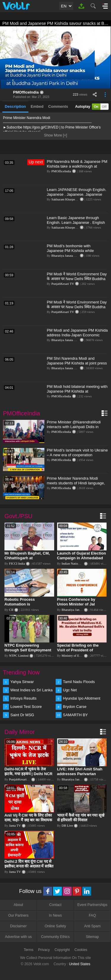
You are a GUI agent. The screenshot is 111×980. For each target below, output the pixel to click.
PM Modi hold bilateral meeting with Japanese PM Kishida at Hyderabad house (77, 391)
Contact (55, 905)
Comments (58, 106)
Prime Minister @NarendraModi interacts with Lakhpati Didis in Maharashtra (74, 427)
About (18, 905)
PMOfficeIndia (26, 92)
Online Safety (55, 926)
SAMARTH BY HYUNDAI (75, 715)
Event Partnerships (92, 905)
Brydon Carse (75, 707)
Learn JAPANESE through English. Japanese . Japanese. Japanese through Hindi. (77, 194)
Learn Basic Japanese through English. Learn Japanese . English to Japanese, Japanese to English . (77, 222)
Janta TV (15, 825)
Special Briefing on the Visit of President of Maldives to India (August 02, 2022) (80, 652)
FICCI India (17, 563)
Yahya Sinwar (22, 682)
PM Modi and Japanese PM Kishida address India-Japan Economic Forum (77, 335)
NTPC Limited (19, 656)
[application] (55, 57)
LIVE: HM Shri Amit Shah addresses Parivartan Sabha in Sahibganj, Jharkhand (80, 776)
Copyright (62, 950)
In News (55, 915)
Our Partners (18, 915)
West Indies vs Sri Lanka (32, 690)
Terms (29, 950)
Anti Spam (92, 926)
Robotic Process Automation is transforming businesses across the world (27, 607)
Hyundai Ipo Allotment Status (82, 699)
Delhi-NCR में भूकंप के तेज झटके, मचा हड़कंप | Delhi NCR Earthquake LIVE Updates (28, 774)
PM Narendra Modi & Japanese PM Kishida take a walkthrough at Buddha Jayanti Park (77, 166)
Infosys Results (23, 698)
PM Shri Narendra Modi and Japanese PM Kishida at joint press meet (77, 363)
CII (11, 610)
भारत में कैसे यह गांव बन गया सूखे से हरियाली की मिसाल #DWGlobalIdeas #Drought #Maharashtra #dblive (81, 822)
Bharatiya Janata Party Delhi (70, 256)
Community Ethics (55, 937)
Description (15, 106)
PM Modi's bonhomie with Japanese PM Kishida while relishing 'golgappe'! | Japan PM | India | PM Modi (75, 253)
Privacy (44, 950)
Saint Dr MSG (22, 715)
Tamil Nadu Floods (79, 682)
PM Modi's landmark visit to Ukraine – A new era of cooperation (77, 453)
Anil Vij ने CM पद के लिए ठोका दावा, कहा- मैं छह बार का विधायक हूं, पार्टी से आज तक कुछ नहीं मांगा (28, 820)
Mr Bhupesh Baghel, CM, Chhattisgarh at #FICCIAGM (27, 558)
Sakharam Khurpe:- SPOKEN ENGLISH (78, 199)
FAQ (92, 915)
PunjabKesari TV (63, 284)
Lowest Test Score (26, 707)
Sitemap (92, 937)
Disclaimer (18, 926)
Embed (37, 106)
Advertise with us (18, 937)
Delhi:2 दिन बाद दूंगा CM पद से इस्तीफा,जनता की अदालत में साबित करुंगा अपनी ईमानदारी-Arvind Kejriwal (29, 869)
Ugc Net (70, 690)
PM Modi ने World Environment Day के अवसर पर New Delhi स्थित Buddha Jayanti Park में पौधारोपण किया (77, 279)
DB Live (67, 825)
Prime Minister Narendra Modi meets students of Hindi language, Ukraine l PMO (76, 483)
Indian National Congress (78, 563)
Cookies (81, 950)
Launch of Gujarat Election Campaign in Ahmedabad (82, 556)
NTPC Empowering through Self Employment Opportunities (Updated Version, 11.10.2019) (28, 652)
